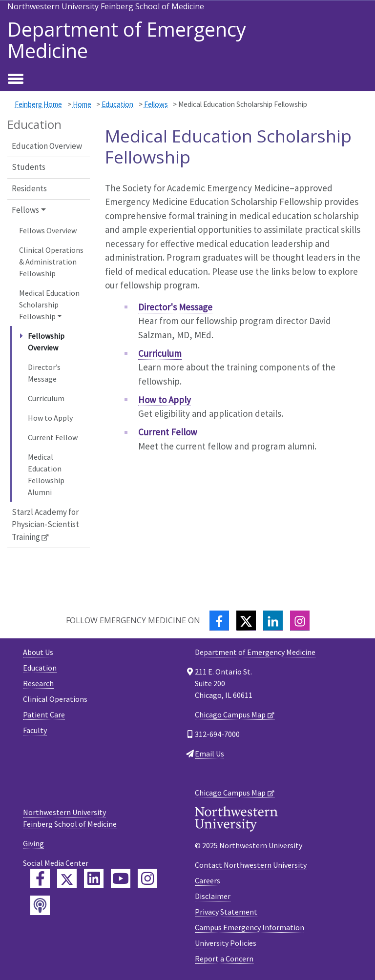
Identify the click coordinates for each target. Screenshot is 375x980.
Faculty (35, 730)
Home (82, 104)
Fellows (156, 104)
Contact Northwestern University (251, 865)
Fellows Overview (48, 230)
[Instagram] (300, 621)
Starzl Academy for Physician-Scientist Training (45, 524)
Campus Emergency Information (250, 927)
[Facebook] (219, 621)
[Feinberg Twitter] (67, 878)
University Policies (226, 943)
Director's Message (175, 307)
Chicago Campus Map (230, 715)
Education (117, 104)
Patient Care (44, 715)
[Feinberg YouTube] (121, 878)
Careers (208, 880)
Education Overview (47, 146)
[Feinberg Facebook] (40, 878)
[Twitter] (246, 621)
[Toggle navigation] (16, 80)
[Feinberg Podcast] (40, 905)
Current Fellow (53, 437)
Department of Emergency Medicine (127, 40)
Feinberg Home (38, 104)
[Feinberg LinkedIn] (94, 878)
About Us (38, 652)
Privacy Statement (226, 912)
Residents (29, 188)
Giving (33, 843)
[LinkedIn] (273, 621)
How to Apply (50, 418)
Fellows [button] (25, 210)
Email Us (209, 754)
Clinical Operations (55, 699)
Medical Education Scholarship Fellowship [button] (49, 305)
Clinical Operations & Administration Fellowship (51, 262)
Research (38, 683)
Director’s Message (44, 373)
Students (29, 167)
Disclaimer (213, 896)
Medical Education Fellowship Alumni (46, 474)
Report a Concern (224, 959)
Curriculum (46, 398)
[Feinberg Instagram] (147, 878)
